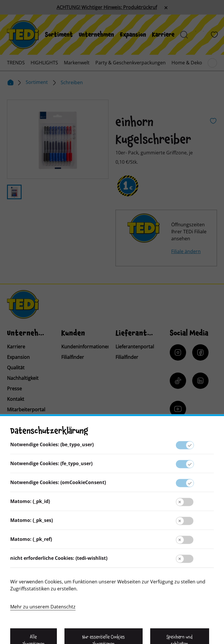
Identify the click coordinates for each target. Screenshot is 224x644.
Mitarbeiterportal (26, 410)
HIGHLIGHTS (44, 63)
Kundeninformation (112, 537)
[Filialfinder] (207, 35)
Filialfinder (73, 357)
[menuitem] (59, 35)
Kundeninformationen (86, 347)
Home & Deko (187, 63)
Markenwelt (77, 63)
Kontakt (16, 399)
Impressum (112, 549)
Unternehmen (96, 35)
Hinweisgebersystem (112, 572)
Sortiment (59, 35)
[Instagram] (178, 352)
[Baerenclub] (186, 452)
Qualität (16, 368)
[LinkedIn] (200, 381)
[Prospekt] (199, 35)
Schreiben (72, 82)
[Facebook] (200, 352)
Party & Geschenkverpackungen (131, 63)
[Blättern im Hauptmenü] (212, 63)
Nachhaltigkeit (23, 378)
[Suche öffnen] (184, 35)
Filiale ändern (186, 251)
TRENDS (16, 63)
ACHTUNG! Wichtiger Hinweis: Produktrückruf (107, 7)
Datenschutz (112, 561)
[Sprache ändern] (47, 478)
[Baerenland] (192, 35)
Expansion (133, 35)
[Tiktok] (178, 381)
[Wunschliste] (214, 35)
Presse (14, 389)
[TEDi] (23, 34)
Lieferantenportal (135, 347)
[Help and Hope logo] (150, 617)
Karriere (163, 35)
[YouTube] (178, 409)
